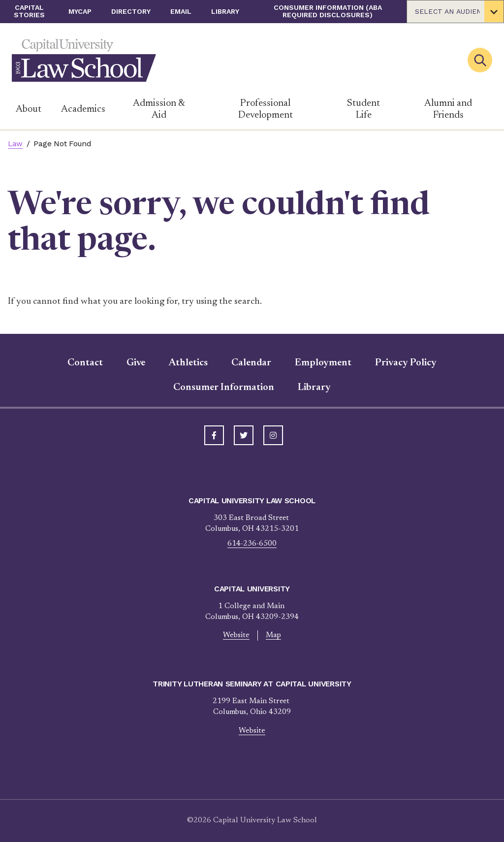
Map (273, 635)
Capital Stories (29, 11)
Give (136, 363)
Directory (131, 11)
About (29, 109)
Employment (323, 363)
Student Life (363, 109)
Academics (83, 109)
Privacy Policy (406, 363)
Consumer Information (224, 388)
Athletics (188, 363)
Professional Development (266, 109)
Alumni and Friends (448, 109)
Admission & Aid (159, 109)
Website (236, 635)
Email (181, 11)
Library (225, 11)
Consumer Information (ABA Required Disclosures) (328, 11)
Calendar (251, 363)
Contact (85, 363)
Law (15, 144)
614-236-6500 (252, 544)
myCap (80, 11)
